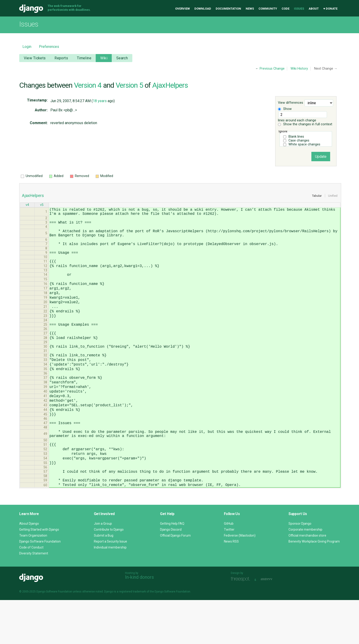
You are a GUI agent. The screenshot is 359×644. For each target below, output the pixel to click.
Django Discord (171, 573)
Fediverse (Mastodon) (240, 579)
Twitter (229, 573)
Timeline (84, 58)
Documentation (228, 9)
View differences (291, 103)
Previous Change (272, 69)
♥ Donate (330, 9)
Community (268, 9)
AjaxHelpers (170, 85)
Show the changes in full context (305, 124)
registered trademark (132, 636)
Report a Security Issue (110, 585)
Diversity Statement (34, 597)
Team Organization (33, 579)
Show (285, 109)
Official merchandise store (307, 579)
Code (286, 9)
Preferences (49, 47)
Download (203, 9)
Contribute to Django (109, 573)
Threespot (242, 623)
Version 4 (88, 85)
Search (122, 58)
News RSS (231, 585)
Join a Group (103, 568)
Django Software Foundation (40, 585)
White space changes (304, 144)
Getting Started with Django (39, 573)
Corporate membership (305, 573)
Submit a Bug (104, 579)
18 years (100, 101)
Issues (299, 9)
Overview (182, 9)
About (314, 9)
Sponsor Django (300, 568)
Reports (61, 58)
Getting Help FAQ (172, 568)
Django (31, 9)
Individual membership (110, 591)
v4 (27, 205)
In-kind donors (139, 621)
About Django (29, 568)
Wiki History (299, 69)
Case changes (299, 141)
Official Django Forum (175, 579)
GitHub (229, 568)
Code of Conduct (31, 591)
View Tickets (35, 58)
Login (27, 47)
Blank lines (296, 137)
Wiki (104, 58)
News (250, 9)
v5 (42, 205)
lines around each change (302, 117)
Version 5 (129, 85)
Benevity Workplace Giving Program (314, 585)
